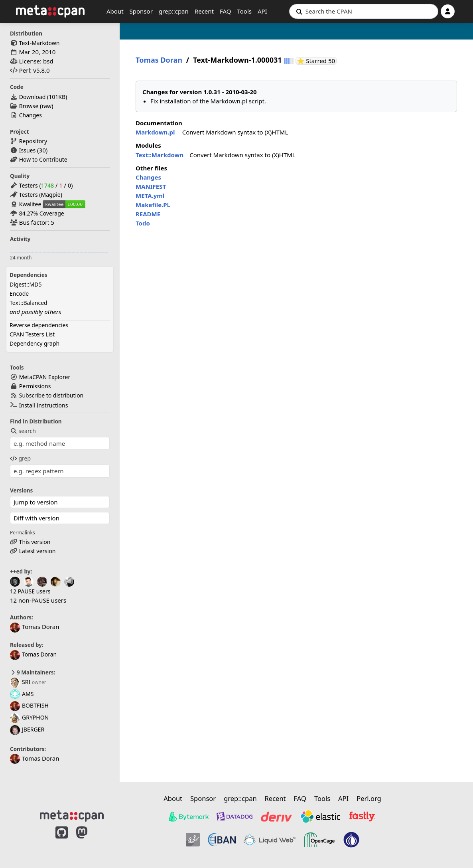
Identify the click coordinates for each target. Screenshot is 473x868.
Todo (143, 223)
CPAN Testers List (32, 334)
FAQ (226, 11)
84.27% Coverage (42, 213)
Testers (29, 185)
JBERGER (27, 729)
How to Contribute (43, 159)
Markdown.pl (155, 132)
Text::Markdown (160, 155)
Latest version (37, 551)
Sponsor (141, 11)
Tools (244, 11)
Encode (19, 294)
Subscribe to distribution (51, 395)
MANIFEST (151, 186)
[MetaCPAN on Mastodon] (90, 841)
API (262, 11)
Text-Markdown (39, 43)
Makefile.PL (153, 205)
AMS (22, 694)
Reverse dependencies (39, 325)
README (148, 214)
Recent (204, 11)
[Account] (448, 11)
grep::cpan (174, 11)
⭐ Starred (317, 61)
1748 (47, 185)
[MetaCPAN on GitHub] (62, 841)
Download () (43, 97)
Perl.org (369, 798)
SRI (20, 682)
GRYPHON (29, 717)
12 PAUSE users (30, 591)
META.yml (150, 196)
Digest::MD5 (26, 284)
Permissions (35, 386)
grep (20, 458)
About (115, 11)
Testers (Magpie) (41, 195)
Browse (29, 106)
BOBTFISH (29, 705)
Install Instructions (44, 405)
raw (47, 106)
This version (35, 542)
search (23, 431)
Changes (31, 115)
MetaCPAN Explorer (45, 377)
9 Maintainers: (33, 672)
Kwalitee (30, 204)
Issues (27, 150)
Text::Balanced (29, 303)
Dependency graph (34, 343)
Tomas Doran (33, 654)
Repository (33, 141)
